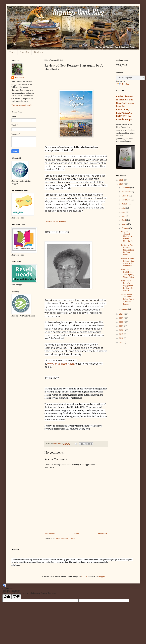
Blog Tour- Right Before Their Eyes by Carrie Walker (128, 273)
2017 (122, 334)
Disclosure (39, 52)
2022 (122, 322)
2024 (122, 314)
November (126, 192)
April (124, 220)
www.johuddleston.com (61, 364)
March (124, 224)
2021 (122, 326)
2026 (122, 180)
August (125, 204)
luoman (84, 576)
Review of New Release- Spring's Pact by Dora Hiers (127, 250)
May (124, 216)
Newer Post (50, 534)
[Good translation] (7, 597)
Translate (123, 84)
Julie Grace (19, 78)
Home (12, 52)
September (126, 200)
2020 (122, 330)
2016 (122, 338)
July (123, 208)
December (126, 188)
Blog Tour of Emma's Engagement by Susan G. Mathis (127, 286)
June (124, 212)
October (125, 196)
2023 (122, 318)
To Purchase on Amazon (55, 222)
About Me (25, 52)
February (125, 228)
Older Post (103, 534)
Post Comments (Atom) (65, 539)
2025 (122, 184)
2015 (122, 342)
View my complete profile (22, 105)
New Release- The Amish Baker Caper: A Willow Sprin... (127, 299)
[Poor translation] (16, 597)
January (125, 309)
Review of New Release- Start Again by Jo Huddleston (128, 262)
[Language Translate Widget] (130, 78)
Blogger (101, 576)
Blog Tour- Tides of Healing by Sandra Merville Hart (128, 236)
